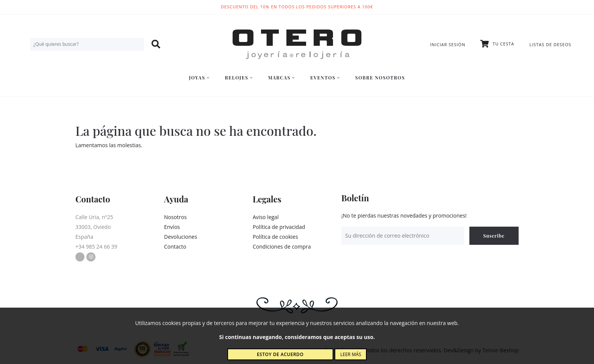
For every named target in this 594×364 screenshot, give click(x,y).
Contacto (175, 247)
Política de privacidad (279, 227)
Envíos (172, 227)
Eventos (325, 78)
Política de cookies (275, 237)
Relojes (239, 78)
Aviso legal (266, 217)
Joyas (199, 78)
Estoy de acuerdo (280, 354)
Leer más (351, 354)
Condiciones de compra (282, 247)
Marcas (281, 78)
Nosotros (175, 217)
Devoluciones (181, 237)
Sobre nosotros (380, 78)
